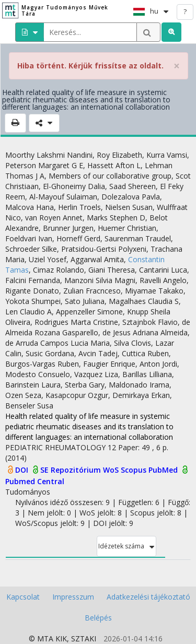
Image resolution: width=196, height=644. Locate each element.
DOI (23, 470)
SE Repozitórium (72, 470)
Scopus (135, 470)
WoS (112, 470)
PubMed (164, 470)
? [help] (185, 11)
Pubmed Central (35, 481)
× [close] (177, 66)
